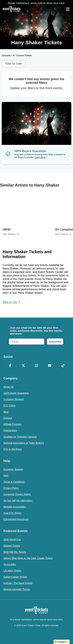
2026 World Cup (12, 539)
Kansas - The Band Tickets (18, 583)
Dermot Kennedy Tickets (17, 589)
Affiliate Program (12, 424)
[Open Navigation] (68, 9)
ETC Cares (9, 406)
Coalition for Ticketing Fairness (20, 437)
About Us (8, 387)
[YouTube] (50, 366)
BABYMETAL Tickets (15, 552)
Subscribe (55, 342)
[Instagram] (36, 366)
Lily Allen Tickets (12, 571)
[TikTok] (63, 366)
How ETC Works (12, 513)
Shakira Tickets (12, 546)
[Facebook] (10, 366)
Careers (8, 418)
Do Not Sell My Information (18, 501)
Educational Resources (16, 519)
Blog (6, 412)
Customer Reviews (14, 399)
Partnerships (10, 430)
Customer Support (13, 469)
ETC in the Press (13, 449)
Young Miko (10, 564)
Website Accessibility (15, 507)
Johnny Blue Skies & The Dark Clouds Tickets (28, 558)
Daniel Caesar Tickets (15, 577)
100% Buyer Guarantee (16, 393)
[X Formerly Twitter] (23, 366)
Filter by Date (14, 64)
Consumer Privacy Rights (17, 494)
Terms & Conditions (14, 482)
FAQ (6, 476)
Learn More (41, 157)
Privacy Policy (11, 488)
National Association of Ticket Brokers (24, 443)
